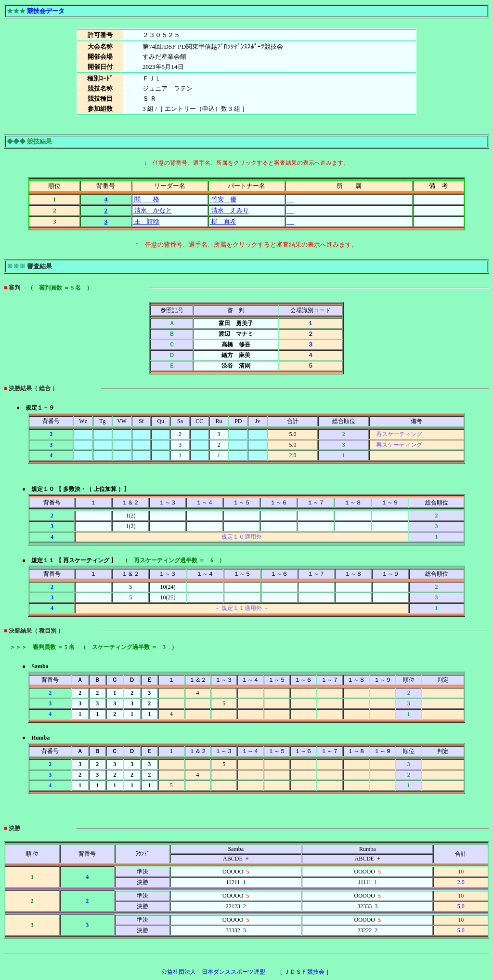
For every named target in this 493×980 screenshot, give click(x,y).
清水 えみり (229, 210)
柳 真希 (223, 221)
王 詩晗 (146, 221)
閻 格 (146, 199)
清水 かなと (152, 210)
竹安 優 (223, 199)
